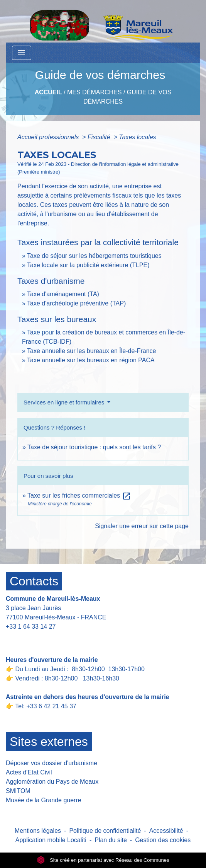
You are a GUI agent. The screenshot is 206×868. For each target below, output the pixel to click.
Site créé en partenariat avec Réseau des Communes (103, 860)
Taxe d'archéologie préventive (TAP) (76, 303)
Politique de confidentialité (105, 831)
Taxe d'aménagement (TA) (63, 294)
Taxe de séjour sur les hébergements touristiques (94, 256)
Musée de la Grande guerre (44, 800)
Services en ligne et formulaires (65, 402)
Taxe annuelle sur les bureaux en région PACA (91, 360)
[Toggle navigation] (22, 53)
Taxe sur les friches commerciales (79, 495)
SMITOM (18, 791)
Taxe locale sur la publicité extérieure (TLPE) (88, 265)
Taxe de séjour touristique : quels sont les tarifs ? (94, 447)
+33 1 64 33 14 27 (31, 627)
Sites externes (49, 742)
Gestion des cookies (163, 840)
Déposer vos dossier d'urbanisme (51, 763)
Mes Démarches (94, 92)
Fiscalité (100, 137)
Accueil (48, 92)
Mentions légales (38, 831)
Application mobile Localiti (51, 840)
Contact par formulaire (41, 639)
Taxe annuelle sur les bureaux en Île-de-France (91, 351)
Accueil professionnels (49, 137)
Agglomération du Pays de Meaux (52, 782)
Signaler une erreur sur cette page (142, 526)
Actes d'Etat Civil (29, 772)
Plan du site (111, 840)
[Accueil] (101, 21)
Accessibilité (166, 831)
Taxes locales (137, 137)
